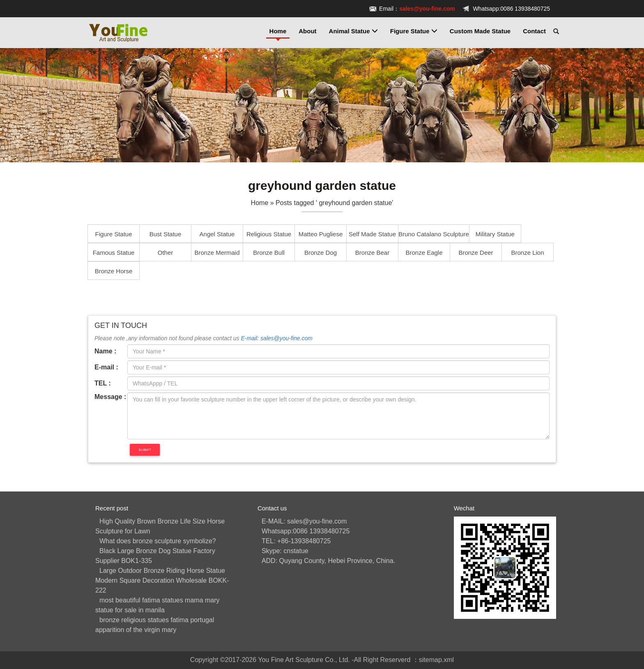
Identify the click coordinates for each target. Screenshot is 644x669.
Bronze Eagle (424, 253)
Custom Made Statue (480, 31)
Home (278, 31)
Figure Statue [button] (414, 31)
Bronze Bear (372, 253)
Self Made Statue (372, 234)
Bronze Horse (114, 271)
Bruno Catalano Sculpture (434, 234)
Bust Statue (166, 234)
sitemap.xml (436, 660)
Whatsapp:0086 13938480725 (511, 9)
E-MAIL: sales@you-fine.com (304, 521)
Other (166, 253)
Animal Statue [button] (353, 31)
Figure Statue (113, 234)
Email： (417, 9)
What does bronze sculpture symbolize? (158, 541)
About (307, 31)
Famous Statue (114, 253)
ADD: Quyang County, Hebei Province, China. (328, 561)
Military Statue (495, 234)
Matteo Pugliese (321, 234)
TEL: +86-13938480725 (296, 541)
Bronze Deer (476, 253)
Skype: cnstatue (285, 551)
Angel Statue (217, 234)
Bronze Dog (321, 253)
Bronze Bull (269, 253)
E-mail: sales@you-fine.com (277, 338)
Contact (534, 31)
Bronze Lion (527, 253)
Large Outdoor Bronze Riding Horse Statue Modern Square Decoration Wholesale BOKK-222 (162, 580)
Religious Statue (269, 234)
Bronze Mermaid (217, 253)
